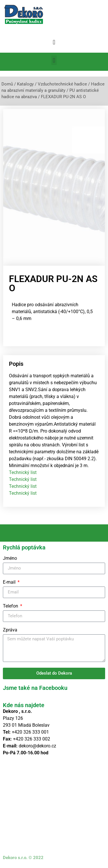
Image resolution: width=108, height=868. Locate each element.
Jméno (10, 558)
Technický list (23, 472)
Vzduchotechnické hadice (62, 84)
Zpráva (10, 630)
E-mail (10, 582)
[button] (54, 42)
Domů (7, 84)
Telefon (11, 606)
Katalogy (25, 84)
